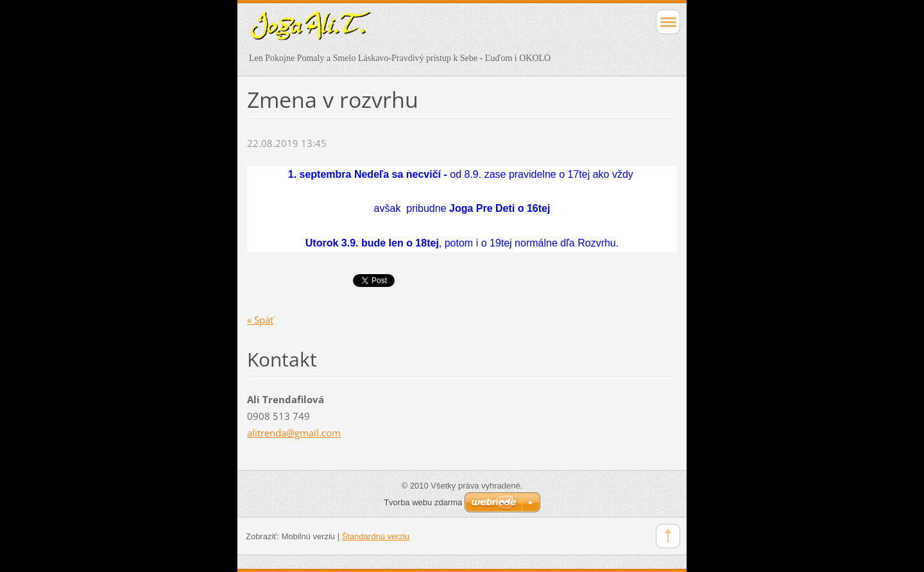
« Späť (260, 320)
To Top (668, 536)
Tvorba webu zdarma (423, 502)
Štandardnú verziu (376, 536)
